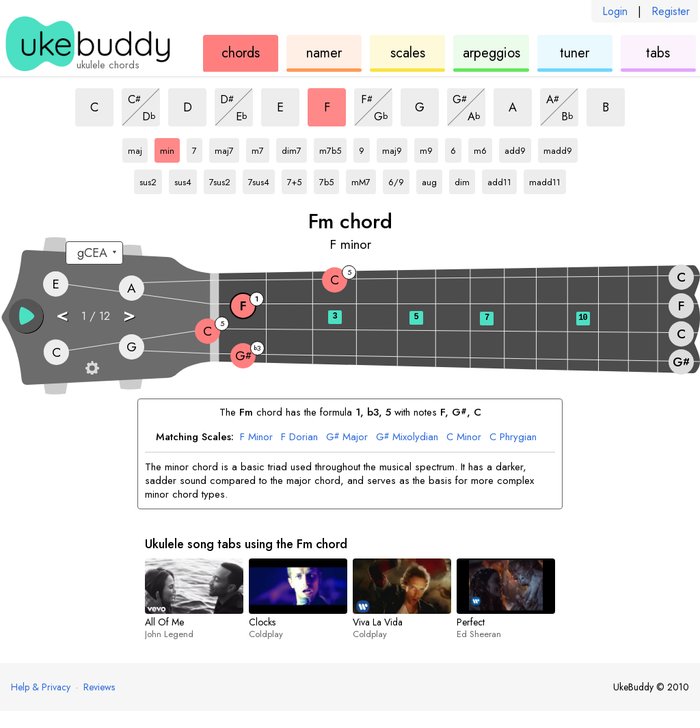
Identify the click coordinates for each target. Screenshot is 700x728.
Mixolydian (407, 437)
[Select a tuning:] (94, 253)
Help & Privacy (41, 687)
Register (671, 11)
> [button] (129, 315)
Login (615, 11)
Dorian (299, 437)
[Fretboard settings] (92, 368)
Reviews (99, 687)
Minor (256, 437)
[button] (26, 316)
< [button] (62, 315)
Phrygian (513, 437)
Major (347, 437)
